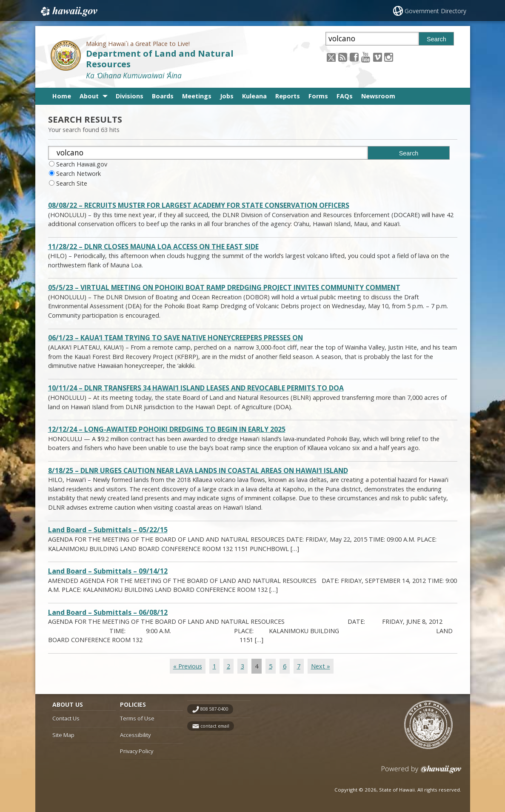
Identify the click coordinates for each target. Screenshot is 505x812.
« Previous (188, 666)
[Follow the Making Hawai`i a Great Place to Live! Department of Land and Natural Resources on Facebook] (354, 57)
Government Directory (435, 11)
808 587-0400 (214, 709)
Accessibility (135, 735)
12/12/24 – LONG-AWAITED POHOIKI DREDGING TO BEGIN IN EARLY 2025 (167, 429)
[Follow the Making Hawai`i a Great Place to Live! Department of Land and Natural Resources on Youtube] (366, 57)
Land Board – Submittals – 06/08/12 (108, 613)
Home (62, 96)
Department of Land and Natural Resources (160, 59)
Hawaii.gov (68, 11)
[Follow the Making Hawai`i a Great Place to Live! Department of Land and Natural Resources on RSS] (343, 57)
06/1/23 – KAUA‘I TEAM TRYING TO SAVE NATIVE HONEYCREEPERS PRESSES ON (175, 338)
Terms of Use (137, 718)
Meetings (197, 96)
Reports (288, 96)
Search (437, 39)
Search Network (78, 174)
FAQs (345, 96)
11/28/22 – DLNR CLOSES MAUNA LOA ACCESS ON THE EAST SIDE (153, 247)
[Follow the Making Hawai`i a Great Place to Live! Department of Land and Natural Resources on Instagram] (389, 57)
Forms (318, 96)
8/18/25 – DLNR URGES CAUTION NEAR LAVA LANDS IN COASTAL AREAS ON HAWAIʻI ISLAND (198, 471)
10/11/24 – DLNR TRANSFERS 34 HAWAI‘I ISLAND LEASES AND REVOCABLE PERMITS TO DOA (196, 388)
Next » (321, 666)
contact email (215, 726)
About (89, 96)
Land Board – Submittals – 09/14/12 (108, 571)
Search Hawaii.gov (82, 164)
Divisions (130, 96)
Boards (163, 96)
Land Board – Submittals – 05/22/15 (108, 530)
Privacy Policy (137, 751)
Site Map (63, 735)
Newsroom (378, 96)
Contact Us (66, 718)
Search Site (72, 183)
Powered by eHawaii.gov (421, 773)
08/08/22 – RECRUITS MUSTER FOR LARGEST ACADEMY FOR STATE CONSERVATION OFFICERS (199, 205)
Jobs (227, 96)
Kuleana (254, 96)
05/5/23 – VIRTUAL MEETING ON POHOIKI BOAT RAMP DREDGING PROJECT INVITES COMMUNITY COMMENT (224, 288)
